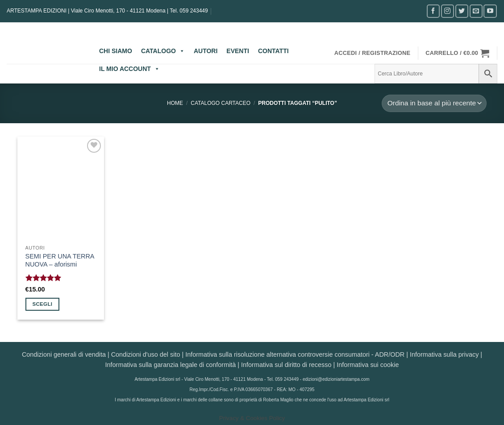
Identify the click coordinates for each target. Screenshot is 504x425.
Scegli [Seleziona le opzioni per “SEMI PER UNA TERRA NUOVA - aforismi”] (42, 304)
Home (175, 103)
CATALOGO (163, 51)
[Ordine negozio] (434, 103)
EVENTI (238, 51)
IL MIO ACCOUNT (129, 69)
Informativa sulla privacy (444, 354)
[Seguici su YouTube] (490, 11)
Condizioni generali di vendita (64, 354)
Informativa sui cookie (368, 365)
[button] (373, 53)
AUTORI (206, 51)
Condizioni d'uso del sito (146, 354)
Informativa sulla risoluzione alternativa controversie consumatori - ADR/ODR (295, 354)
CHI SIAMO (116, 51)
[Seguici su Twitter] (462, 11)
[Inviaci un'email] (476, 11)
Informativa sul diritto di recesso (286, 365)
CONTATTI (273, 51)
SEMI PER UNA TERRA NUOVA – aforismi (60, 260)
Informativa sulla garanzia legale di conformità (171, 365)
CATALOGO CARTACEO (221, 103)
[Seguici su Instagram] (448, 11)
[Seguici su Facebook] (433, 11)
